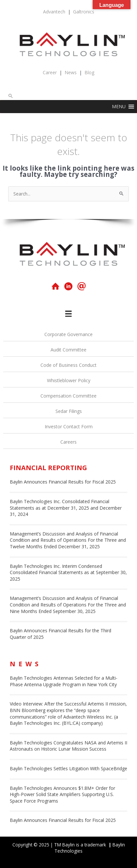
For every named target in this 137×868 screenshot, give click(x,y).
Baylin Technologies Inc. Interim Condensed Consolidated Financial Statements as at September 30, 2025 (68, 572)
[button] (11, 96)
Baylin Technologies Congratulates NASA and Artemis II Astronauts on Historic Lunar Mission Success (68, 746)
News (71, 72)
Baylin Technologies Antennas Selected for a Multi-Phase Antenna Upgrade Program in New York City (64, 681)
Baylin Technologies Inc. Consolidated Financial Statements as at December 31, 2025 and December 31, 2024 (66, 508)
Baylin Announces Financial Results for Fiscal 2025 (63, 482)
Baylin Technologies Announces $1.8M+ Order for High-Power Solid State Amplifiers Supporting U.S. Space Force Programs (62, 794)
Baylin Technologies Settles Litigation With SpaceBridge (68, 768)
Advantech (54, 12)
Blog (89, 72)
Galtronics (84, 12)
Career (50, 72)
